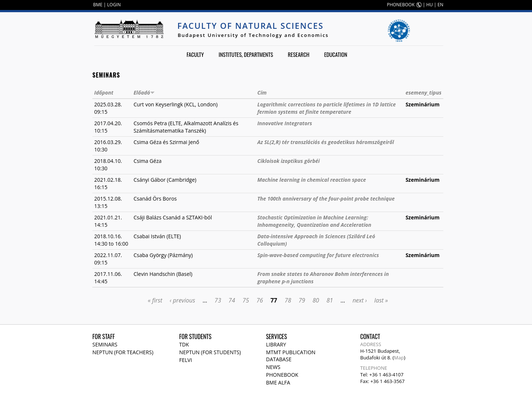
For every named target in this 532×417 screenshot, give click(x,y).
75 (246, 300)
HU (430, 5)
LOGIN (114, 5)
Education (336, 54)
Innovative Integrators (284, 123)
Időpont (104, 93)
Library (276, 344)
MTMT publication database (291, 356)
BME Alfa (278, 382)
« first (155, 300)
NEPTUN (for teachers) (123, 352)
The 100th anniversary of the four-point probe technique (326, 199)
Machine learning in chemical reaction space (311, 180)
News (273, 367)
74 (232, 300)
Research (299, 54)
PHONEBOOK (401, 5)
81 (330, 300)
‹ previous (182, 300)
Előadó (144, 93)
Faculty (195, 54)
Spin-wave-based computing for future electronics (318, 255)
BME (98, 5)
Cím (262, 93)
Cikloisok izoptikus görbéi (288, 161)
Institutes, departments (246, 54)
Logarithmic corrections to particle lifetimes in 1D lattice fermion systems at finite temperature (326, 108)
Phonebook (282, 375)
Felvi (186, 360)
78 (288, 300)
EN (440, 5)
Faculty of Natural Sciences (250, 25)
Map (399, 358)
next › (360, 300)
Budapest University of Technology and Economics (253, 35)
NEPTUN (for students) (210, 352)
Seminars (105, 344)
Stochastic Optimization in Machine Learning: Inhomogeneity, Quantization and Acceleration (314, 221)
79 (302, 300)
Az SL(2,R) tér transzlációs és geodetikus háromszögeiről (325, 142)
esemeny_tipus (424, 93)
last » (381, 300)
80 (316, 300)
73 (218, 300)
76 (260, 300)
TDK (184, 344)
